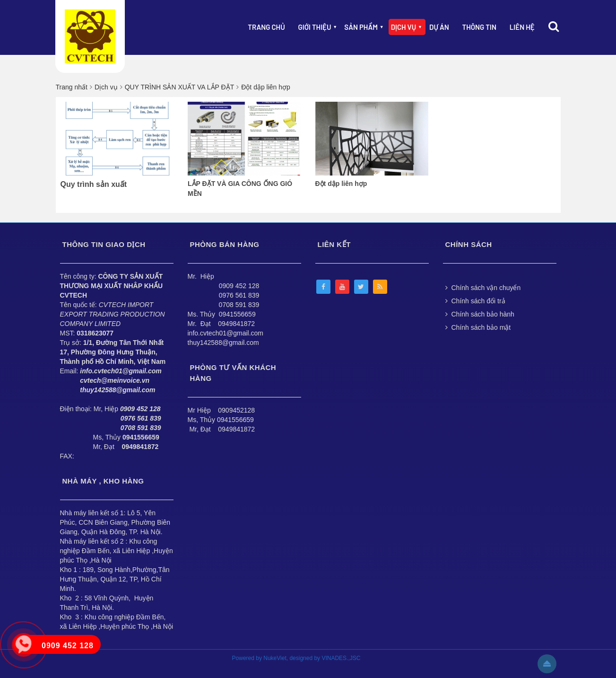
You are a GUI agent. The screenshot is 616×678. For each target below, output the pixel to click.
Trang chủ (266, 27)
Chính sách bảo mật (478, 327)
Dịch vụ (404, 27)
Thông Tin (479, 27)
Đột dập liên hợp (341, 184)
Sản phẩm (361, 27)
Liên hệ (522, 27)
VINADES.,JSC (341, 658)
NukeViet (275, 658)
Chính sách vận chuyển (483, 288)
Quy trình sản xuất (94, 184)
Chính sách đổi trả (475, 301)
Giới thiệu (315, 27)
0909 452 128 (239, 286)
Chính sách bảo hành (480, 314)
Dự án (439, 27)
